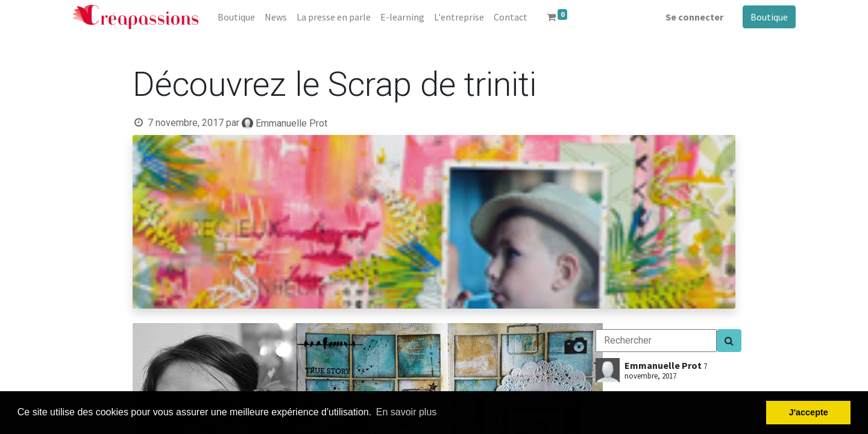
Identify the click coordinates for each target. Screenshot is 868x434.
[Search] (729, 341)
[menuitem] (236, 17)
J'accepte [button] (809, 412)
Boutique (769, 17)
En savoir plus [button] (407, 412)
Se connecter (694, 17)
